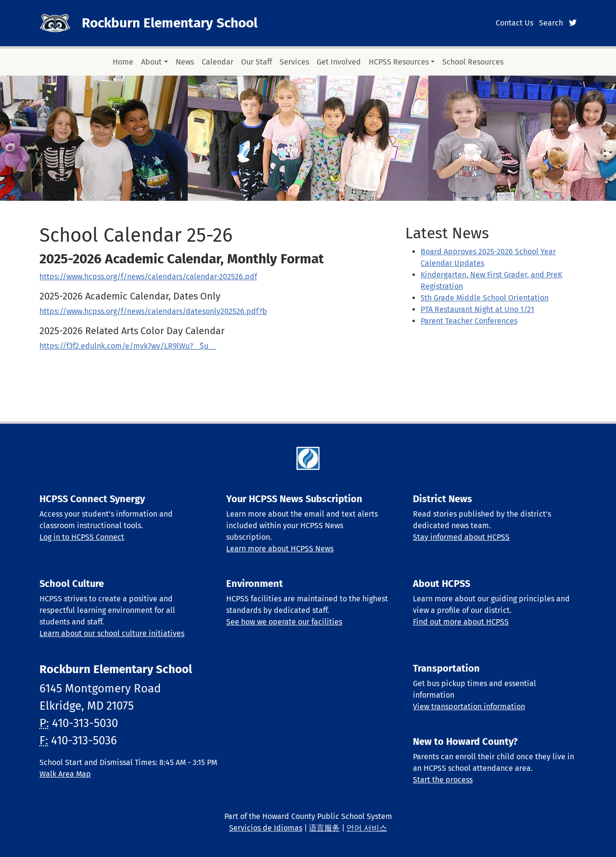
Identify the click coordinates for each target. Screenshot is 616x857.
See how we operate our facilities (284, 622)
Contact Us (514, 23)
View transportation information (469, 707)
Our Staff (257, 62)
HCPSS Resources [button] (399, 62)
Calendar (218, 62)
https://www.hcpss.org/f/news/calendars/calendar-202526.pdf (148, 277)
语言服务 (324, 828)
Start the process (443, 780)
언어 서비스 (367, 828)
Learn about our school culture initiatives (112, 633)
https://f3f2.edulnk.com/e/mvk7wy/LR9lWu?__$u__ (128, 346)
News (185, 62)
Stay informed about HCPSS (461, 537)
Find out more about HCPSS (461, 622)
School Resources (473, 62)
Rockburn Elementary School (170, 23)
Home (123, 62)
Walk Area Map (65, 774)
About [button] (151, 62)
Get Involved (339, 62)
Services (294, 62)
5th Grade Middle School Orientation (485, 298)
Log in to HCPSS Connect (82, 537)
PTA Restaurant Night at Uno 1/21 (477, 309)
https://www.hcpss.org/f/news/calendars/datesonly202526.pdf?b (153, 311)
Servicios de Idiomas (266, 828)
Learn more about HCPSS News (280, 549)
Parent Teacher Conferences (469, 321)
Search (551, 23)
